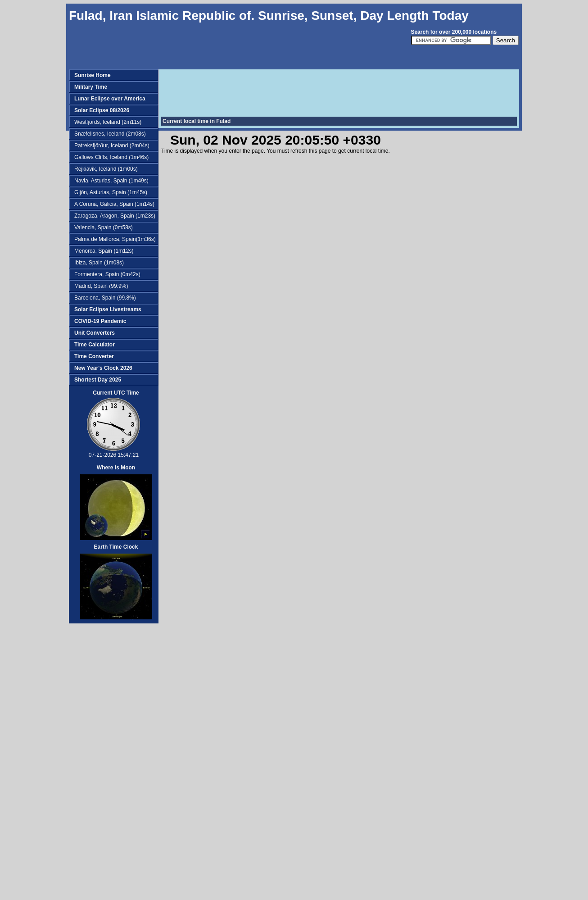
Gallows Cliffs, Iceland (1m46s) (111, 157)
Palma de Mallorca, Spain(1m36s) (115, 239)
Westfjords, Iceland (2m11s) (108, 122)
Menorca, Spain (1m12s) (104, 251)
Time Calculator (95, 345)
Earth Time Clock (116, 547)
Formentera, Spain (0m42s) (107, 274)
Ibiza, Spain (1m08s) (99, 263)
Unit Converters (95, 333)
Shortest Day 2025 (98, 380)
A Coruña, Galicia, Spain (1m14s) (114, 204)
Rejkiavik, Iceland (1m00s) (106, 169)
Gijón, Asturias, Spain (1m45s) (111, 192)
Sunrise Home (93, 75)
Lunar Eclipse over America (110, 99)
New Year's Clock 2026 (103, 368)
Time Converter (94, 356)
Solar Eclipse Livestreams (108, 309)
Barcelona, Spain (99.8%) (105, 298)
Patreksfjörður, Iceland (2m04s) (112, 145)
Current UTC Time (116, 393)
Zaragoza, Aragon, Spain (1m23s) (115, 216)
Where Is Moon (116, 468)
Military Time (91, 87)
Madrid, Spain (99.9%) (101, 286)
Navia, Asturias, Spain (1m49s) (111, 181)
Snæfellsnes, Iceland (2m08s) (110, 134)
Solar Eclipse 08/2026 (102, 110)
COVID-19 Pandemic (100, 321)
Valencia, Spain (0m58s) (104, 227)
